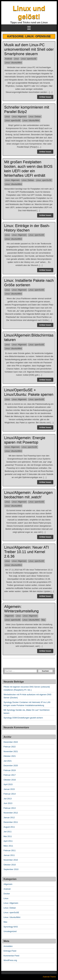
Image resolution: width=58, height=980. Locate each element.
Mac (43, 620)
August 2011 (9, 827)
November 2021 (11, 751)
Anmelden (8, 946)
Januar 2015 (9, 789)
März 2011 (8, 846)
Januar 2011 (9, 855)
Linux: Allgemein (19, 117)
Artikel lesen (45, 97)
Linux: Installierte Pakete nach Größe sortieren (29, 283)
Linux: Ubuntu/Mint (13, 63)
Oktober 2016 (10, 780)
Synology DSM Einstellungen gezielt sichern (23, 718)
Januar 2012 (9, 817)
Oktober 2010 (10, 865)
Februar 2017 (10, 775)
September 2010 (11, 869)
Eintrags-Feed (10, 951)
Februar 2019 (10, 770)
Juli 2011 (8, 832)
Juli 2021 (8, 761)
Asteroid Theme (49, 977)
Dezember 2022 (11, 742)
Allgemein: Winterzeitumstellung (21, 609)
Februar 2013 (10, 808)
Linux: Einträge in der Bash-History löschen (27, 228)
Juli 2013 (8, 799)
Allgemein (9, 616)
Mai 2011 (8, 836)
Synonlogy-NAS (11, 927)
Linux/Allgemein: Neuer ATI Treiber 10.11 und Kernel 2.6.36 (27, 552)
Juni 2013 (8, 803)
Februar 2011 (10, 850)
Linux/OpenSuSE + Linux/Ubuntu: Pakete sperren (29, 392)
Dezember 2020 (11, 766)
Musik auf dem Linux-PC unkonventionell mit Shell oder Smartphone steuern (29, 49)
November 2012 (11, 813)
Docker (7, 894)
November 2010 (11, 860)
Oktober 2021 (10, 756)
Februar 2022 (10, 747)
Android (8, 59)
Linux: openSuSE (29, 59)
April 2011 (8, 841)
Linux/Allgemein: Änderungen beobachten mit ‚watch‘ (28, 495)
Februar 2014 (10, 794)
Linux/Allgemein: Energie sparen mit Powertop (25, 440)
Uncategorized (10, 931)
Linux (16, 59)
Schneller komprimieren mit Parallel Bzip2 (27, 109)
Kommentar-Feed (11, 956)
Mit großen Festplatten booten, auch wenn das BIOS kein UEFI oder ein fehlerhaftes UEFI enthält (28, 169)
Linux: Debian (35, 117)
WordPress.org (10, 960)
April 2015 (8, 784)
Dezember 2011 (11, 822)
